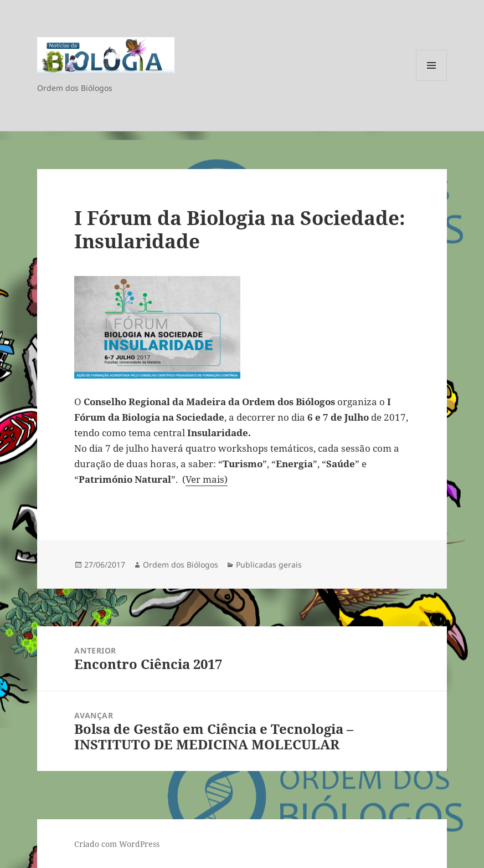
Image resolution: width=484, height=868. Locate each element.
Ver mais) (207, 479)
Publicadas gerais (269, 565)
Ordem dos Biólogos (181, 565)
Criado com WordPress (117, 844)
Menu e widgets (432, 81)
